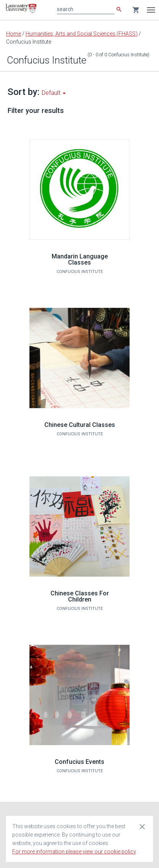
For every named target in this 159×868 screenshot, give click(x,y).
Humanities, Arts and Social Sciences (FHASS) (82, 34)
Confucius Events (79, 762)
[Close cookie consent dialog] (142, 826)
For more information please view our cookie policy (74, 852)
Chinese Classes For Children (80, 596)
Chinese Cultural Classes (80, 425)
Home (14, 34)
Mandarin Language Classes (80, 259)
